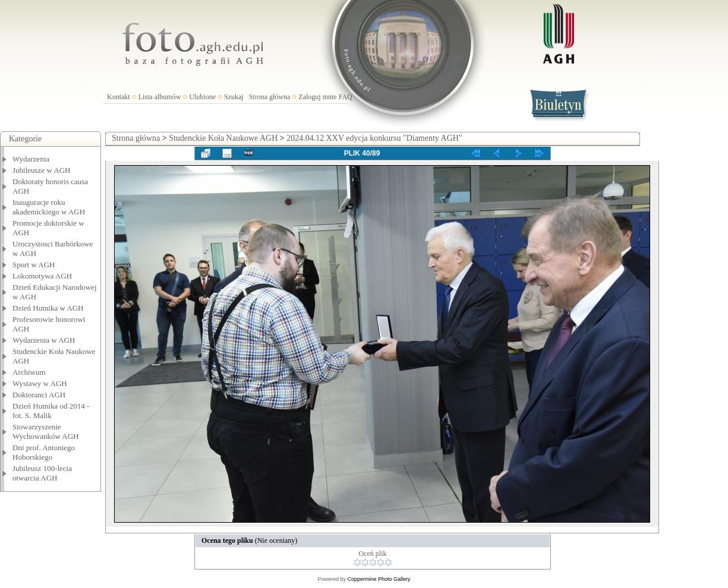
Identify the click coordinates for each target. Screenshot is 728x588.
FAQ (346, 97)
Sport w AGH (34, 265)
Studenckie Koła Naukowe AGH (223, 138)
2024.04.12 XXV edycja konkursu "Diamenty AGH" (374, 138)
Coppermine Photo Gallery (379, 579)
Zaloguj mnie (317, 97)
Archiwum (29, 372)
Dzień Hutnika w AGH (48, 308)
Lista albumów (160, 97)
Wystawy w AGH (40, 383)
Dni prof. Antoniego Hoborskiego (44, 452)
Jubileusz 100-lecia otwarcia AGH (42, 473)
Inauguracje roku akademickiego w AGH (49, 207)
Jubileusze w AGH (42, 170)
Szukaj (234, 97)
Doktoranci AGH (39, 395)
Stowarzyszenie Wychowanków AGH (46, 431)
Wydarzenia (31, 159)
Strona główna (270, 97)
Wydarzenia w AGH (44, 340)
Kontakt (119, 97)
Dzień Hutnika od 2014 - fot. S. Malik (51, 411)
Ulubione (202, 97)
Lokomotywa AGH (42, 276)
